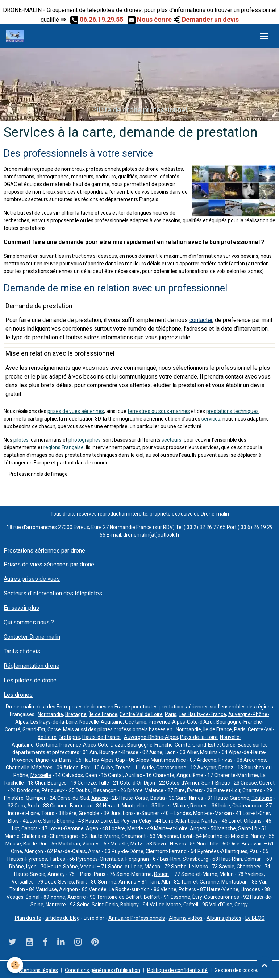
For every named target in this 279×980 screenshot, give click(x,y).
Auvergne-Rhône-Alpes (151, 737)
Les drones (18, 695)
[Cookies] (15, 965)
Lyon (31, 867)
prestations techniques (232, 411)
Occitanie (136, 722)
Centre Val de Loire (141, 714)
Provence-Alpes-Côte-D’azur (92, 745)
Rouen (161, 874)
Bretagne (76, 714)
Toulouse (262, 798)
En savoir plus (21, 608)
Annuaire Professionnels (137, 918)
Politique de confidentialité (177, 970)
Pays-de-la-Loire (199, 737)
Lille (214, 844)
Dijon (149, 783)
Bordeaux (81, 806)
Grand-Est (34, 729)
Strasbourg (195, 859)
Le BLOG (255, 918)
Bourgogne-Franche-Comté (159, 745)
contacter (201, 320)
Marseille (41, 775)
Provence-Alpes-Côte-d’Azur (181, 722)
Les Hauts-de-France (202, 714)
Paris (171, 714)
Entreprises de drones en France (93, 707)
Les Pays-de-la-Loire (54, 722)
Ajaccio (100, 798)
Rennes (199, 806)
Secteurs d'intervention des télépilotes (53, 593)
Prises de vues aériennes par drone (49, 564)
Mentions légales (39, 970)
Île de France (103, 714)
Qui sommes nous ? (29, 622)
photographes (85, 440)
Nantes (210, 821)
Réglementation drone (32, 666)
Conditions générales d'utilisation (103, 970)
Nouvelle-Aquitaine (101, 722)
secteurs (172, 440)
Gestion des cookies (237, 970)
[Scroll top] (265, 965)
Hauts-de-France (101, 737)
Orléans (253, 821)
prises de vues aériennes (76, 411)
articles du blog (63, 918)
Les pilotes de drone (30, 680)
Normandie (50, 714)
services (211, 419)
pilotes (21, 440)
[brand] (16, 36)
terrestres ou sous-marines (159, 411)
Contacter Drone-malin (32, 637)
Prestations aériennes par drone (44, 551)
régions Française (64, 447)
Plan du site (28, 918)
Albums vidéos (186, 918)
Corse (54, 729)
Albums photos (224, 918)
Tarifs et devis (22, 651)
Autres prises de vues (32, 579)
